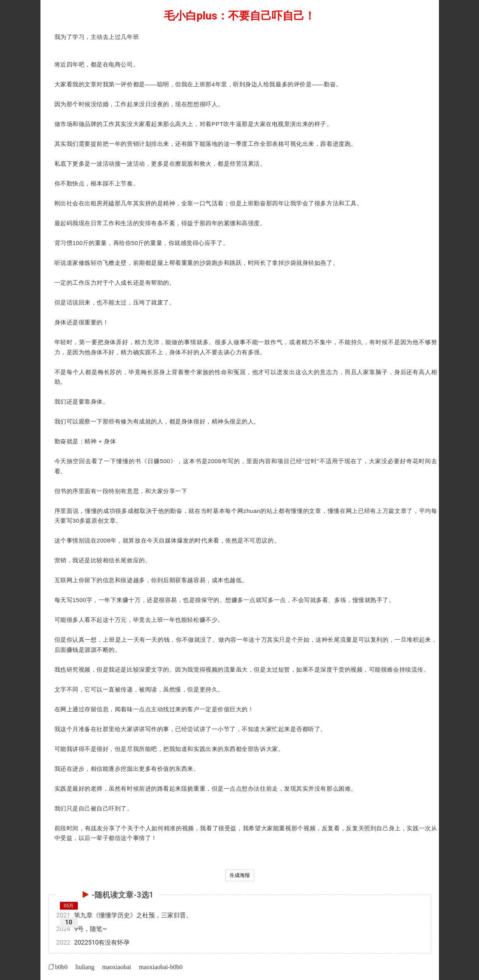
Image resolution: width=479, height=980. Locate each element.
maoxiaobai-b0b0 (161, 967)
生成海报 (240, 875)
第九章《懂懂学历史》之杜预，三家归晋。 (125, 915)
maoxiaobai (117, 967)
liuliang (85, 967)
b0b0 (61, 967)
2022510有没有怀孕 (93, 942)
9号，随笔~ (82, 929)
